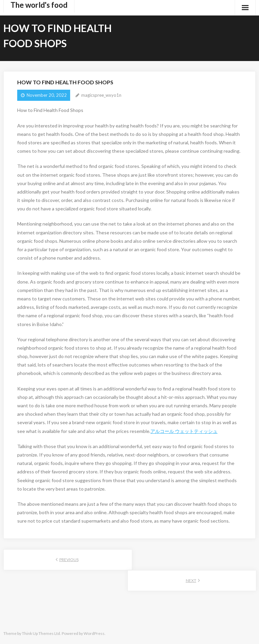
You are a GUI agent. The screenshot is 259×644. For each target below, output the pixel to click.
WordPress (94, 633)
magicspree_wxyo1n (101, 95)
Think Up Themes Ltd (41, 633)
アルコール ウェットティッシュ (184, 431)
